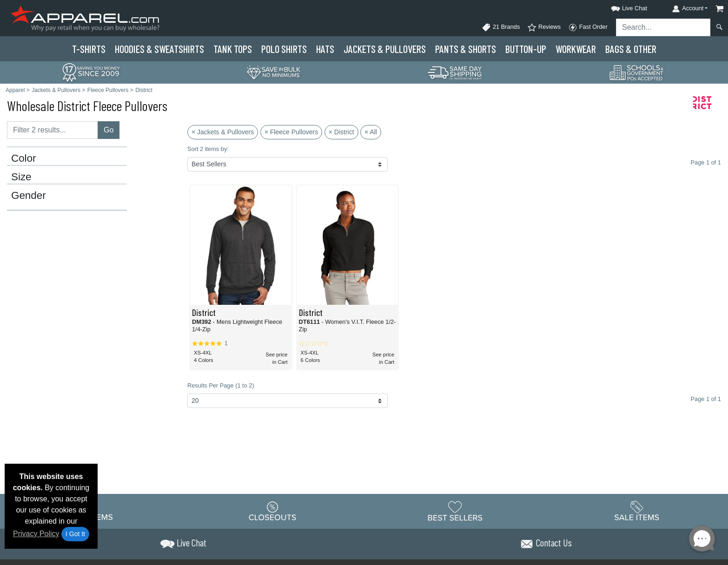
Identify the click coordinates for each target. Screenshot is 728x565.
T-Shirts (89, 49)
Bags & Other (631, 49)
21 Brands (501, 27)
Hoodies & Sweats (159, 49)
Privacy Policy (36, 534)
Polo (284, 49)
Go (109, 130)
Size (21, 177)
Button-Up (526, 49)
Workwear (576, 49)
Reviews (544, 27)
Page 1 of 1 (706, 399)
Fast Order (588, 27)
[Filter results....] (53, 130)
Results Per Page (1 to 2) (221, 385)
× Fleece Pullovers (291, 132)
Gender (29, 196)
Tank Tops (233, 49)
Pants (466, 49)
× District (341, 132)
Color (24, 158)
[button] (621, 7)
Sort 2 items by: (208, 149)
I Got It (75, 534)
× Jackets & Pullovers (223, 132)
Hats (325, 49)
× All (371, 132)
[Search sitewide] (663, 27)
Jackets (385, 49)
